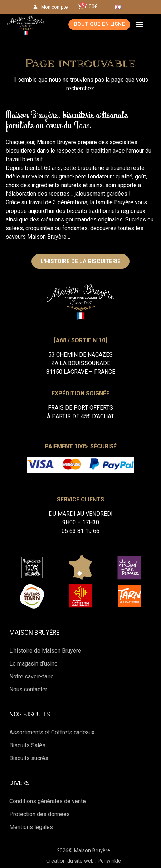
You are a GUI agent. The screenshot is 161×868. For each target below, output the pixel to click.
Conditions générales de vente (48, 801)
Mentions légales (31, 827)
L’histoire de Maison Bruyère (45, 651)
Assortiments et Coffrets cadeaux (52, 732)
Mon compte (54, 7)
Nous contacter (28, 689)
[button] (139, 25)
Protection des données (40, 814)
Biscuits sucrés (29, 758)
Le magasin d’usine (33, 664)
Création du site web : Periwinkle (84, 861)
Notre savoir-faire (31, 676)
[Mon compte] (35, 7)
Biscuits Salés (27, 745)
